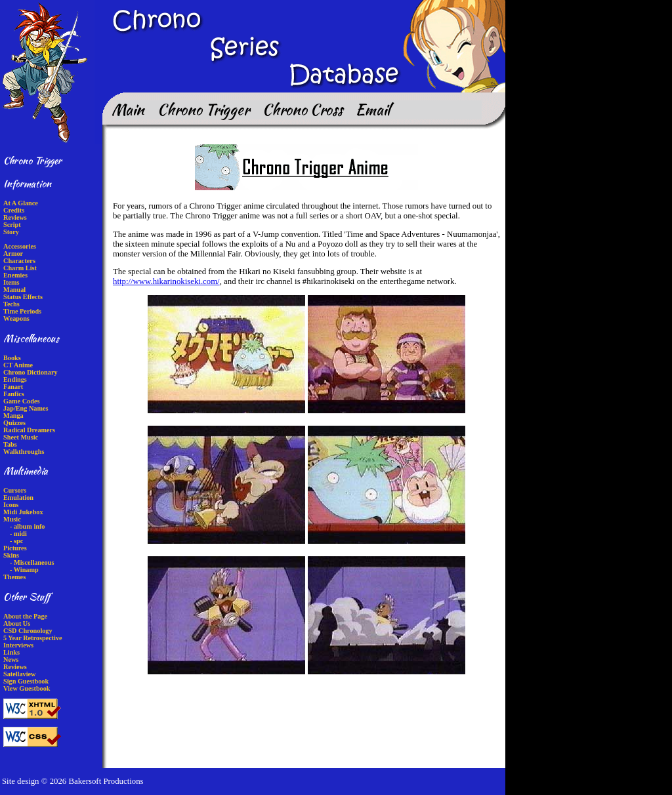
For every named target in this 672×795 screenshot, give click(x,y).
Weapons (16, 318)
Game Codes (21, 401)
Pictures (15, 548)
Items (11, 282)
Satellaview (19, 674)
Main (128, 109)
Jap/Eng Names (26, 408)
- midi (18, 534)
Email (373, 109)
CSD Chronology (28, 631)
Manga (13, 416)
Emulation (18, 498)
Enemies (15, 275)
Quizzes (14, 423)
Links (11, 652)
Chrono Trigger (203, 109)
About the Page (25, 616)
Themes (14, 577)
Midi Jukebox (23, 512)
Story (11, 232)
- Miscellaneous (32, 562)
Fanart (13, 387)
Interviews (18, 645)
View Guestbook (27, 688)
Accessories (20, 246)
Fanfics (14, 394)
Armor (13, 254)
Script (12, 225)
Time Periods (22, 311)
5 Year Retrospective (33, 638)
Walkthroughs (24, 452)
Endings (15, 379)
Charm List (20, 268)
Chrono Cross (303, 109)
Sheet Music (21, 437)
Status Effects (23, 297)
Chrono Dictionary (31, 372)
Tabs (10, 444)
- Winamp (24, 570)
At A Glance (21, 203)
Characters (19, 261)
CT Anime (18, 365)
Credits (14, 210)
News (11, 660)
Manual (14, 290)
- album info (27, 526)
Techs (11, 304)
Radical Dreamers (29, 430)
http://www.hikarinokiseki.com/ (166, 281)
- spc (16, 541)
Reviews (15, 217)
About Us (17, 623)
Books (12, 358)
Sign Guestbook (26, 681)
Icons (11, 505)
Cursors (15, 490)
